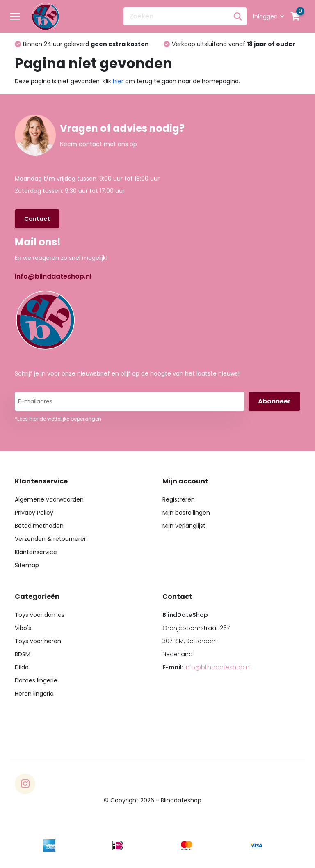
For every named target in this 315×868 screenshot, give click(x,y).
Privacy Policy (34, 513)
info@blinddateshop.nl (53, 276)
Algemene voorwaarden (49, 499)
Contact (37, 219)
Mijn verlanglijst (184, 526)
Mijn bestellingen (186, 513)
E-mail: (207, 667)
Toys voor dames (40, 615)
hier (118, 81)
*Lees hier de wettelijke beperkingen (58, 419)
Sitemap (27, 565)
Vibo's (23, 628)
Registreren (179, 499)
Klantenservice (36, 552)
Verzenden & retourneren (51, 539)
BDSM (23, 654)
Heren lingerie (34, 694)
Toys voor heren (38, 641)
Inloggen (269, 16)
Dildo (22, 667)
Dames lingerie (36, 680)
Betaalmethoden (39, 526)
